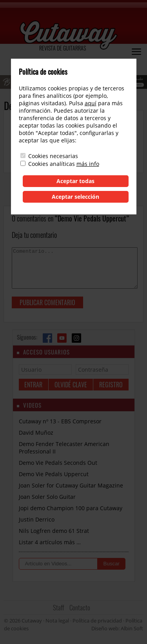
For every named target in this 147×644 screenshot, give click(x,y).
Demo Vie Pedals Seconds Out (58, 463)
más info (88, 164)
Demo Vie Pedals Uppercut (54, 474)
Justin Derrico (37, 519)
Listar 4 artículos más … (50, 542)
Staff (59, 607)
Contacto (80, 607)
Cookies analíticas (52, 164)
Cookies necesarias (53, 156)
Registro (111, 385)
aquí (91, 103)
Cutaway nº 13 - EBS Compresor (60, 421)
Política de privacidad (97, 621)
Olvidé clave (71, 385)
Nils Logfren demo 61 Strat (54, 531)
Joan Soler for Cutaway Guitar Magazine (71, 485)
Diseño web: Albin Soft (117, 628)
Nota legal (57, 621)
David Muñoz (36, 433)
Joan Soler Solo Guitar (47, 497)
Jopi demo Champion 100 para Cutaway (71, 508)
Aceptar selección (75, 197)
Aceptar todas (75, 181)
